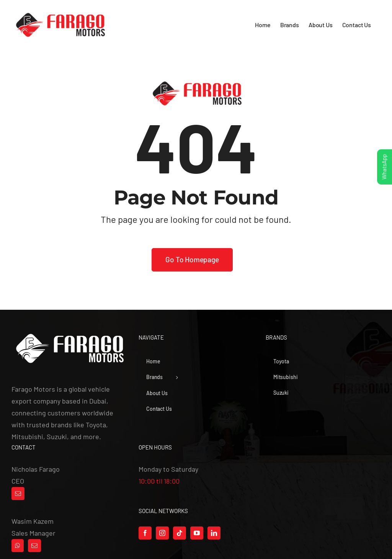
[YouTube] (197, 533)
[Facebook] (145, 533)
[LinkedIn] (214, 533)
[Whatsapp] (18, 546)
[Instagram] (162, 533)
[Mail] (18, 494)
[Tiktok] (180, 533)
